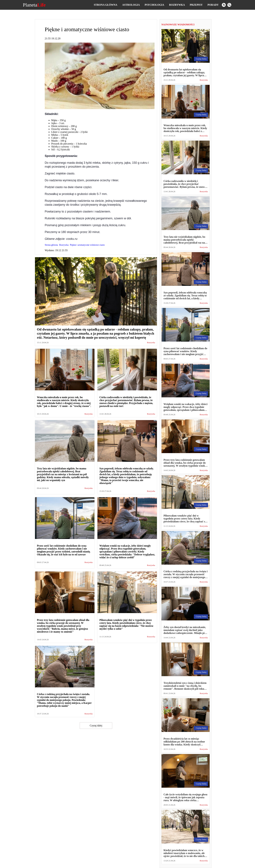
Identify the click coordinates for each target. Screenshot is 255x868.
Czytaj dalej (96, 726)
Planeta (34, 5)
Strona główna (106, 5)
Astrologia (131, 5)
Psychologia (154, 5)
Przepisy (196, 5)
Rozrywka (177, 5)
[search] (229, 5)
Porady (213, 5)
